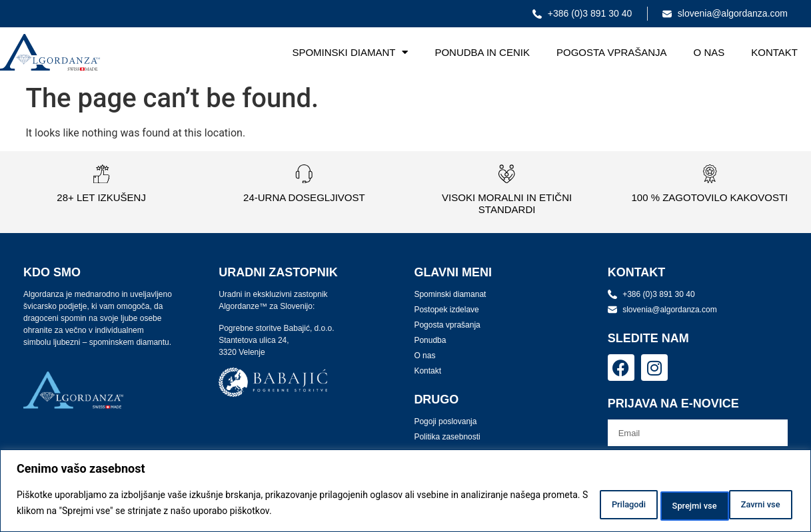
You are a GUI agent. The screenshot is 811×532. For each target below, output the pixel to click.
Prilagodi (577, 505)
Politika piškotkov (391, 513)
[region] (405, 492)
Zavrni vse (661, 505)
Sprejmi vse (751, 505)
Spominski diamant (350, 52)
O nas (709, 52)
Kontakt (774, 52)
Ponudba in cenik (482, 52)
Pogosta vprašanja (612, 52)
